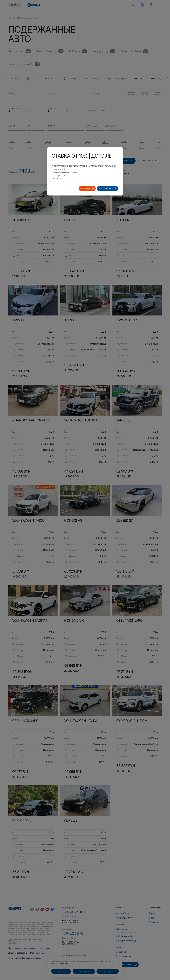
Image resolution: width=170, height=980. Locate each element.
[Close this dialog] (119, 152)
